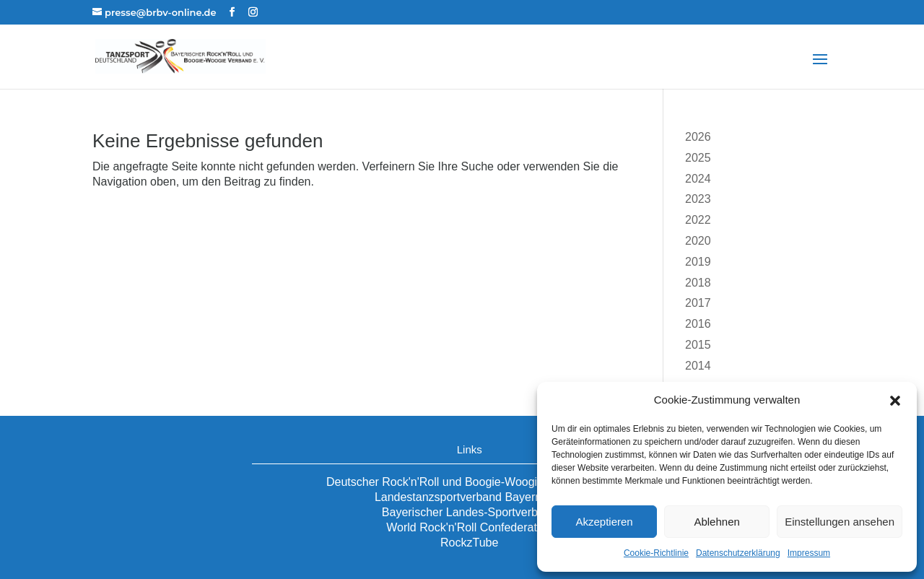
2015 (698, 345)
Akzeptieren (604, 522)
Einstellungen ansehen (840, 522)
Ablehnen (716, 522)
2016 (698, 324)
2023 (698, 199)
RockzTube (469, 543)
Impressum (809, 553)
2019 (698, 262)
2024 (698, 179)
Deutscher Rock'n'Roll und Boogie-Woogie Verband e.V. (470, 482)
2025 (698, 158)
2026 (698, 137)
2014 (698, 366)
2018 (698, 283)
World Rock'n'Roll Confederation (469, 527)
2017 (698, 303)
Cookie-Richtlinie (656, 553)
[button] (895, 401)
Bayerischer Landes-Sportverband (470, 512)
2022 (698, 220)
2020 (698, 241)
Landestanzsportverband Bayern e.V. (470, 497)
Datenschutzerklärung (738, 553)
